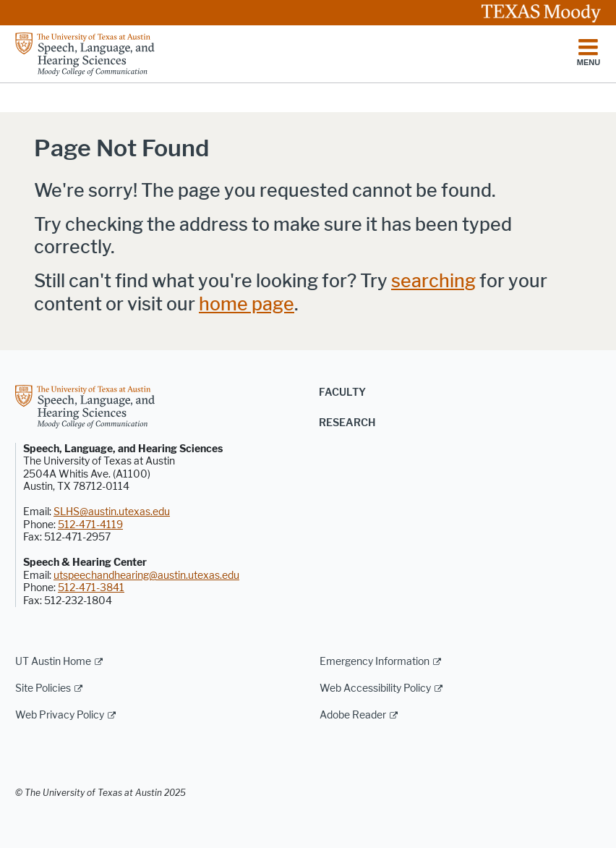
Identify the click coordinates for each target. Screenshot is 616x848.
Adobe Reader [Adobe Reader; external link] (353, 715)
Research (347, 423)
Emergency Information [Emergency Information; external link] (375, 662)
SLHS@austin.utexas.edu (112, 512)
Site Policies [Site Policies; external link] (43, 688)
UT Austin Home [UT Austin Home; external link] (53, 662)
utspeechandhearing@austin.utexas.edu (146, 576)
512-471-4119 (90, 525)
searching (433, 281)
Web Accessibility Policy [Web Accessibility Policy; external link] (375, 688)
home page (247, 304)
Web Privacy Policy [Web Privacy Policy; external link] (60, 715)
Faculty (342, 393)
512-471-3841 (91, 588)
